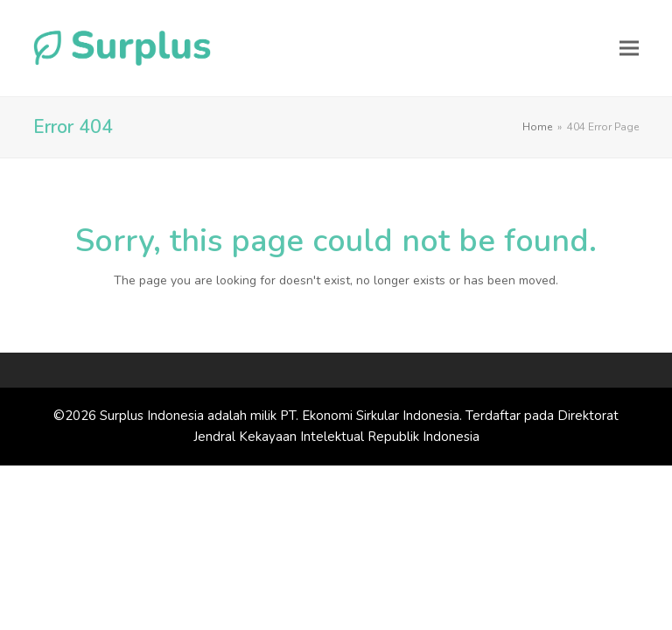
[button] (629, 48)
